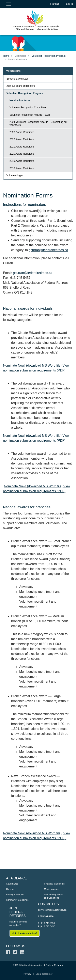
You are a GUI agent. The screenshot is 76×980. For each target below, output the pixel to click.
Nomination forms (20, 100)
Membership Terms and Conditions (54, 896)
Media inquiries (52, 889)
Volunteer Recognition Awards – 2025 (30, 115)
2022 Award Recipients (22, 139)
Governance (12, 884)
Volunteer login (14, 175)
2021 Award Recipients (22, 147)
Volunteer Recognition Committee (28, 108)
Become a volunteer (17, 79)
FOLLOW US (16, 946)
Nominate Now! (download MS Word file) (32, 365)
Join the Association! (25, 933)
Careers (10, 889)
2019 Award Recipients (22, 161)
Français (55, 4)
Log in (69, 4)
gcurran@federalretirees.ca (48, 250)
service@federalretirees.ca (52, 910)
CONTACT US (49, 904)
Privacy (27, 974)
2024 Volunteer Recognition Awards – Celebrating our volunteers (38, 123)
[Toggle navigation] (9, 4)
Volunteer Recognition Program (49, 56)
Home (6, 56)
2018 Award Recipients (22, 168)
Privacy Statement (15, 895)
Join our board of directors (21, 86)
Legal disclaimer (44, 974)
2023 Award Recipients (22, 132)
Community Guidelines (17, 900)
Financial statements (54, 884)
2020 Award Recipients (22, 154)
